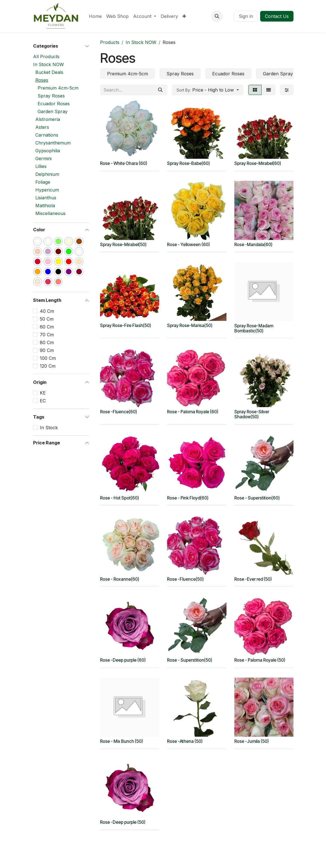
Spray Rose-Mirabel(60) (257, 163)
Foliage (43, 182)
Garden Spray (53, 111)
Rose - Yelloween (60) (189, 245)
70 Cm (47, 335)
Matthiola (45, 206)
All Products (46, 57)
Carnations (47, 135)
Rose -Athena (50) (185, 741)
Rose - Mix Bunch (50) (122, 741)
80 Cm (47, 342)
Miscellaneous (50, 213)
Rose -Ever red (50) (253, 579)
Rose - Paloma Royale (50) (260, 660)
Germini (43, 158)
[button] (217, 16)
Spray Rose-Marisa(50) (190, 326)
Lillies (41, 166)
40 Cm (47, 311)
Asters (42, 127)
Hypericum (47, 190)
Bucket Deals (49, 72)
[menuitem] (95, 16)
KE (43, 393)
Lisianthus (46, 198)
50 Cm (47, 319)
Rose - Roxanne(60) (120, 579)
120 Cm (48, 366)
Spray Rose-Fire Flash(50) (126, 326)
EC (43, 401)
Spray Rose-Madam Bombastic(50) (254, 328)
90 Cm (47, 350)
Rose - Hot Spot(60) (120, 498)
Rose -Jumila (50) (251, 741)
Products (110, 42)
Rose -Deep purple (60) (123, 660)
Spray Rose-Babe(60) (189, 163)
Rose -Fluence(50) (185, 579)
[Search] (160, 90)
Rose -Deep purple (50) (123, 822)
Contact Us (277, 16)
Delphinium (47, 174)
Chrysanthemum (53, 143)
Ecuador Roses (54, 104)
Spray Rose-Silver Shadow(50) (251, 414)
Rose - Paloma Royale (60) (193, 412)
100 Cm (48, 358)
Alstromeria (48, 119)
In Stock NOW (48, 64)
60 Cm (47, 327)
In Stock (49, 428)
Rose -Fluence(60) (119, 412)
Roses (42, 80)
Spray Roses (51, 96)
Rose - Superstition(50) (190, 660)
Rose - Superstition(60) (257, 498)
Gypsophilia (48, 151)
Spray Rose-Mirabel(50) (123, 245)
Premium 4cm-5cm (58, 88)
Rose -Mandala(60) (253, 245)
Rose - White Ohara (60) (124, 163)
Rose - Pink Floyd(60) (188, 498)
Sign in (246, 16)
